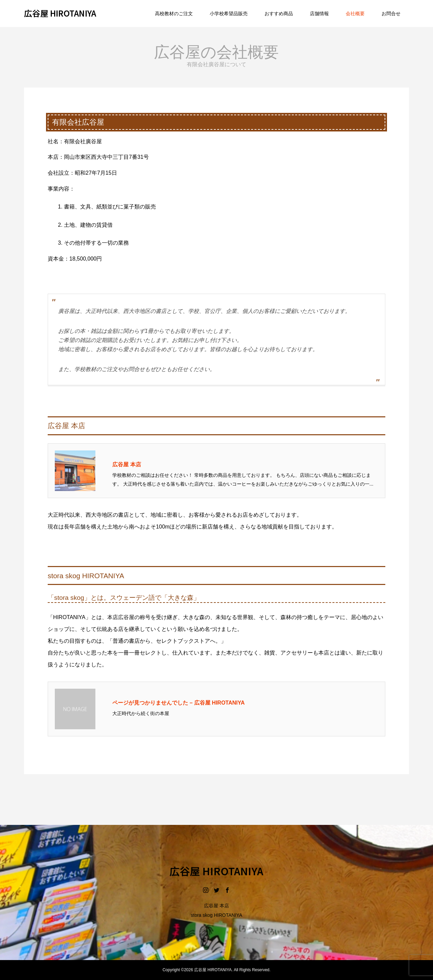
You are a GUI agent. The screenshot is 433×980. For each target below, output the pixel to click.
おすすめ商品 (279, 14)
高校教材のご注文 (174, 14)
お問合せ (391, 14)
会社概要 (355, 14)
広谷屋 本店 (127, 464)
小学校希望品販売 (229, 14)
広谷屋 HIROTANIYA (60, 13)
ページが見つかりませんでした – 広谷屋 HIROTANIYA (178, 703)
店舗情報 (319, 14)
